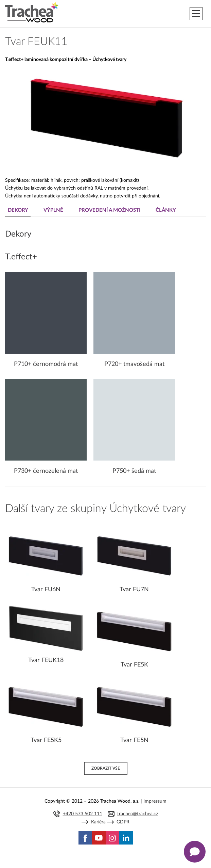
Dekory (18, 210)
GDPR (123, 822)
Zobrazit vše (106, 768)
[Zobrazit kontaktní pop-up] (195, 852)
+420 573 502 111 (83, 814)
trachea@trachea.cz (138, 814)
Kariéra (98, 822)
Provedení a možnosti (109, 210)
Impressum (155, 801)
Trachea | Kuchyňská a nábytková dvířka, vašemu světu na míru (32, 13)
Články (166, 210)
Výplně (53, 210)
